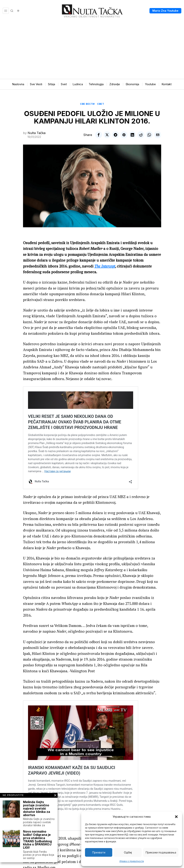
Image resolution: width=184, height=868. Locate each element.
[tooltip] (99, 135)
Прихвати (99, 852)
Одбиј (128, 852)
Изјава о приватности (132, 861)
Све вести (87, 104)
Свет (101, 104)
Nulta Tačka (37, 133)
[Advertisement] (92, 50)
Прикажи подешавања (161, 852)
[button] (176, 817)
